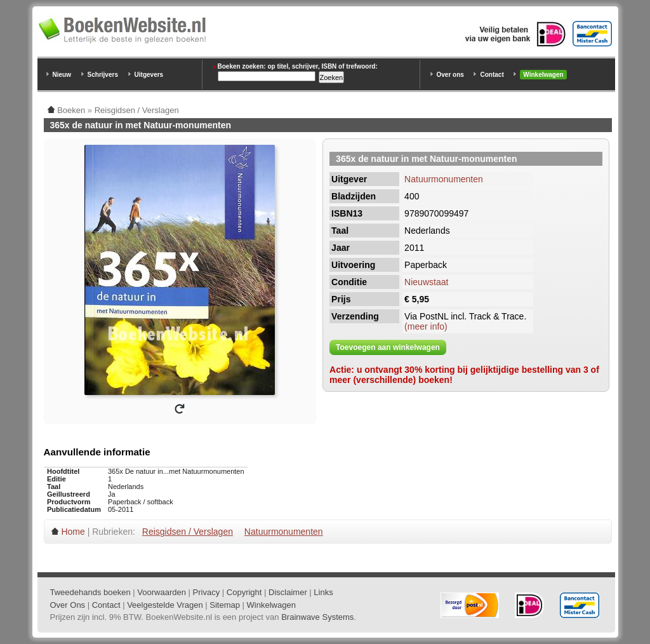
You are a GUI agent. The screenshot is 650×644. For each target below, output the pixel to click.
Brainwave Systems (317, 617)
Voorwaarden (162, 592)
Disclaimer (288, 592)
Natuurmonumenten (444, 179)
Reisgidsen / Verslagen (188, 532)
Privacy (207, 592)
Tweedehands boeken (90, 592)
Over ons (450, 75)
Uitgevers (149, 75)
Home (73, 532)
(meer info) (426, 326)
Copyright (244, 592)
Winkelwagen (543, 75)
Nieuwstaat (426, 282)
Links (323, 592)
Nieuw (62, 75)
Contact (492, 75)
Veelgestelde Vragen (165, 605)
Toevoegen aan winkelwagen (388, 347)
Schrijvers (103, 75)
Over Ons (68, 605)
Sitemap (225, 605)
